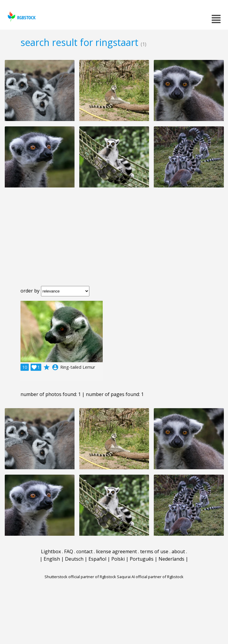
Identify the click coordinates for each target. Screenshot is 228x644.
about (178, 551)
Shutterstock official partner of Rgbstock (80, 577)
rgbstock (21, 16)
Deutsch (74, 559)
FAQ (69, 551)
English (52, 559)
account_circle (55, 367)
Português (142, 559)
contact (84, 551)
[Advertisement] (114, 241)
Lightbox (51, 551)
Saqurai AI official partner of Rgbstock (150, 577)
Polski (118, 559)
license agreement (116, 551)
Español (97, 559)
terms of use (154, 551)
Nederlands (171, 559)
